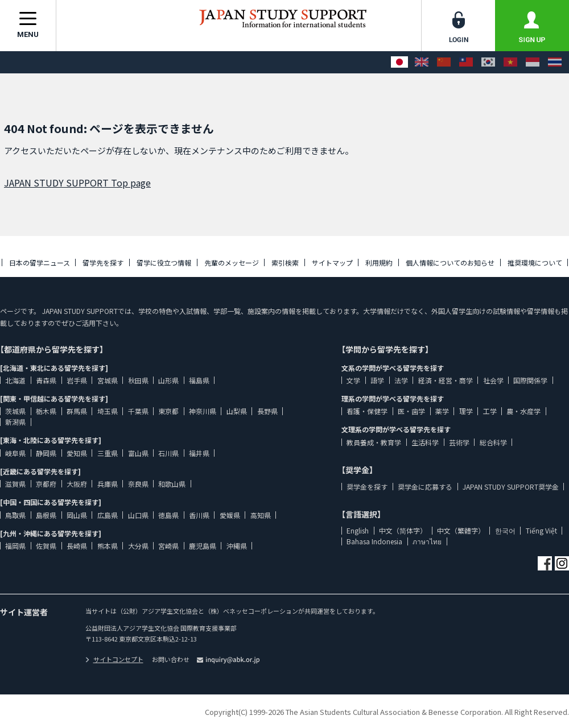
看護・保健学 (367, 411)
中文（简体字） (403, 530)
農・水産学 (523, 411)
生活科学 (425, 442)
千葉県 (138, 411)
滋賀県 (15, 484)
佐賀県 (46, 546)
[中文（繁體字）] (466, 62)
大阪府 (77, 484)
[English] (422, 62)
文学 (353, 380)
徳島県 (168, 515)
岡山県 (77, 515)
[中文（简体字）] (444, 62)
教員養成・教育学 (374, 442)
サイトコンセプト (114, 659)
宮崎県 (168, 546)
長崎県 (77, 546)
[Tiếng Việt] (510, 62)
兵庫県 (108, 484)
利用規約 (379, 262)
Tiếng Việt (541, 530)
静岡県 (46, 453)
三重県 (108, 453)
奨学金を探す (367, 487)
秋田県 (138, 380)
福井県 (199, 453)
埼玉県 (108, 411)
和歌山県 (172, 484)
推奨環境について (535, 262)
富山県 (138, 453)
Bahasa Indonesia (374, 541)
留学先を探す (103, 262)
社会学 (493, 380)
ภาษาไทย (427, 541)
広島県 (108, 515)
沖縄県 (237, 546)
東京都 (168, 411)
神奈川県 (203, 411)
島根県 (46, 515)
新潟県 (15, 422)
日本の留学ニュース (40, 262)
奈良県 (138, 484)
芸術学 (459, 442)
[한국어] (488, 62)
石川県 (168, 453)
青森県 (46, 380)
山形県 (168, 380)
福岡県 (15, 546)
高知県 (261, 515)
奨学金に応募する (425, 487)
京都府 (46, 484)
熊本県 (108, 546)
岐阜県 (15, 453)
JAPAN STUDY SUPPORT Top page (77, 183)
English (358, 530)
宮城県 (108, 380)
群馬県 (77, 411)
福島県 (199, 380)
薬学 (442, 411)
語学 (377, 380)
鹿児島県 (203, 546)
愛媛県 (230, 515)
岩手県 (77, 380)
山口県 (138, 515)
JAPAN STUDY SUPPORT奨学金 (511, 487)
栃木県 (46, 411)
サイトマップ (332, 262)
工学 (490, 411)
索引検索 (285, 262)
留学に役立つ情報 (164, 262)
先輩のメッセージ (232, 262)
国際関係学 (530, 380)
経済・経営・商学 (446, 380)
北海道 (15, 380)
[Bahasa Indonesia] (533, 62)
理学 (466, 411)
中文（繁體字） (461, 530)
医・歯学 (411, 411)
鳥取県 (15, 515)
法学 (401, 380)
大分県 (138, 546)
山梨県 (237, 411)
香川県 (199, 515)
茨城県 (15, 411)
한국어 (505, 530)
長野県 (267, 411)
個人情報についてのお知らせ (450, 262)
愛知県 (77, 453)
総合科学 (493, 442)
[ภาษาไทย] (555, 62)
